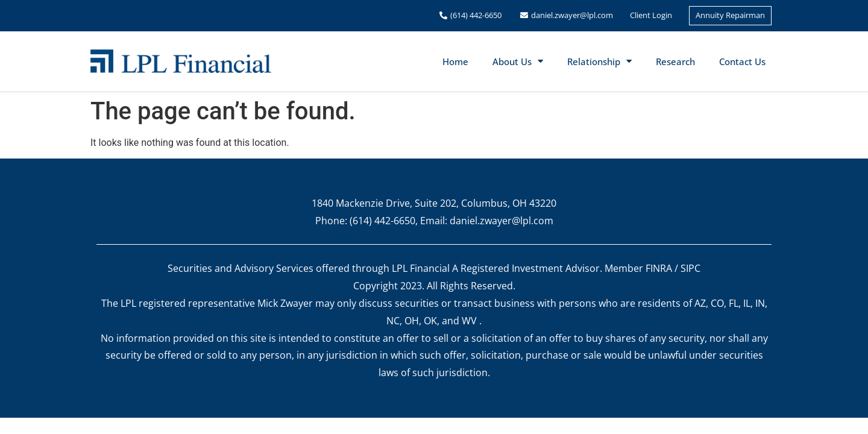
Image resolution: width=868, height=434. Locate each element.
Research (675, 61)
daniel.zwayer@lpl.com (572, 15)
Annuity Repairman (730, 15)
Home (455, 61)
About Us (518, 61)
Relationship (599, 61)
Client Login (651, 15)
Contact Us (742, 61)
